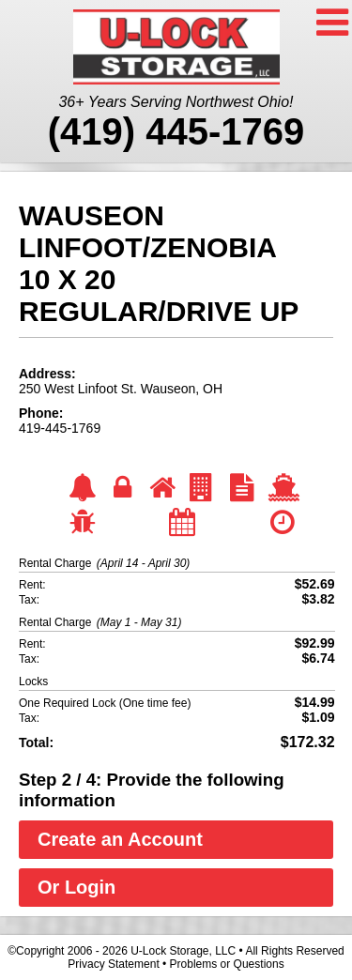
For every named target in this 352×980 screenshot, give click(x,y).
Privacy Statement (113, 964)
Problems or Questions (227, 964)
